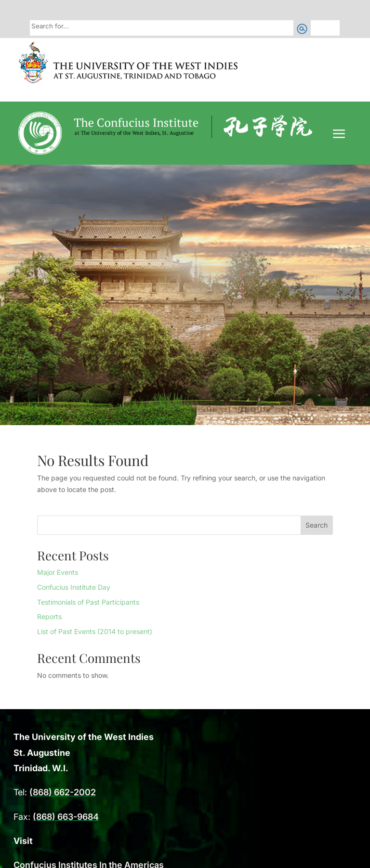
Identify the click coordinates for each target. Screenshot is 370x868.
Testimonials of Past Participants (88, 602)
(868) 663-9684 (66, 817)
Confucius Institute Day (74, 587)
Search (317, 525)
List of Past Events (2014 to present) (95, 631)
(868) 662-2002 (63, 792)
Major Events (58, 572)
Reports (49, 616)
